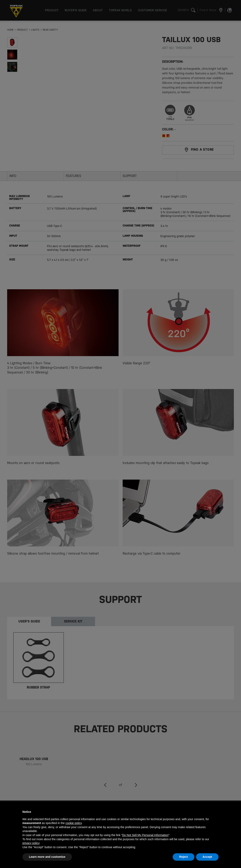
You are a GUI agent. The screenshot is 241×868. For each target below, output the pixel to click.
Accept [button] (207, 857)
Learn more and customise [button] (47, 857)
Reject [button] (184, 857)
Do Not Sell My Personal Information (145, 835)
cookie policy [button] (73, 823)
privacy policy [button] (31, 843)
